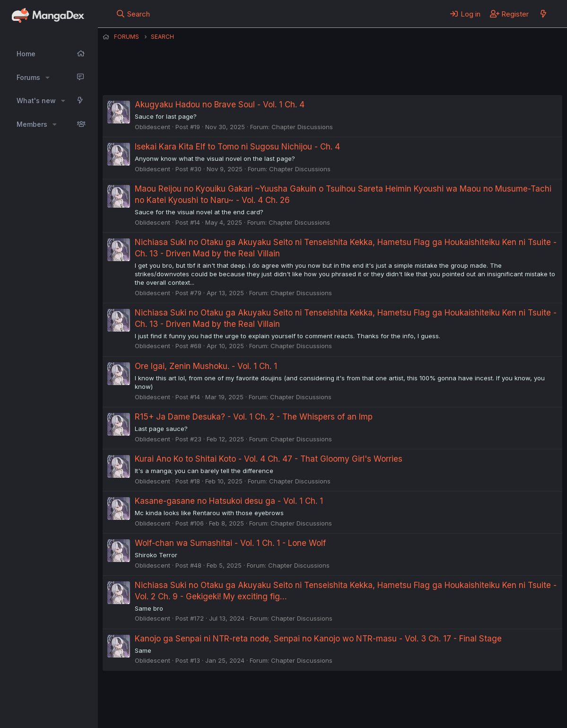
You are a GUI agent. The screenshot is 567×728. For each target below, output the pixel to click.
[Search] (133, 14)
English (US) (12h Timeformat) (151, 695)
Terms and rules (278, 695)
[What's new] (543, 14)
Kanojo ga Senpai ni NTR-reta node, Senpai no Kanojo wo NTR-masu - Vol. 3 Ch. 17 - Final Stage (318, 639)
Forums (28, 77)
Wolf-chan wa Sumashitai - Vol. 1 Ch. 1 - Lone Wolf (230, 543)
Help (374, 695)
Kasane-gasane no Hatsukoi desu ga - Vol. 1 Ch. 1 (229, 501)
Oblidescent (153, 127)
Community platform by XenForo (484, 708)
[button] (48, 78)
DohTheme (472, 715)
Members (32, 124)
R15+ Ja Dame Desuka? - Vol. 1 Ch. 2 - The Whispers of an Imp (254, 417)
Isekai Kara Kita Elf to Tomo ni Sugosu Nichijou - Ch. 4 (237, 147)
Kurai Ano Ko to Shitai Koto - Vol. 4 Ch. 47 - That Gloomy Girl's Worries (269, 459)
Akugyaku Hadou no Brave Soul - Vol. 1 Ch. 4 (220, 105)
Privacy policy (334, 695)
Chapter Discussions (302, 127)
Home (26, 54)
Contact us (226, 695)
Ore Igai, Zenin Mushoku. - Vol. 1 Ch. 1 (206, 366)
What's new (36, 101)
